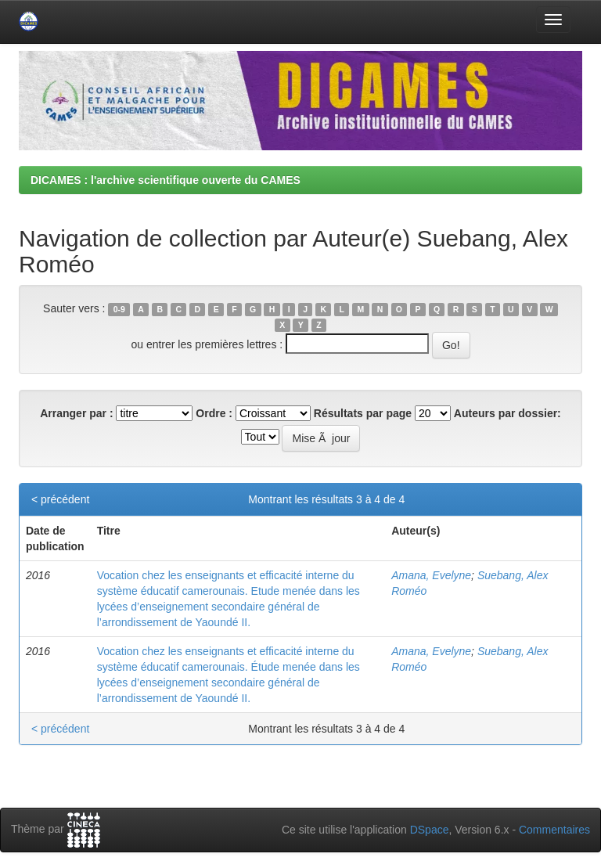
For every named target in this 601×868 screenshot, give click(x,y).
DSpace (430, 830)
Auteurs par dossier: (507, 413)
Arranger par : (76, 413)
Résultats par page (363, 413)
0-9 (119, 309)
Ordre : (214, 413)
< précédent (60, 499)
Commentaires (554, 830)
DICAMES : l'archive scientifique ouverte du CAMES (166, 180)
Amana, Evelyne (431, 575)
